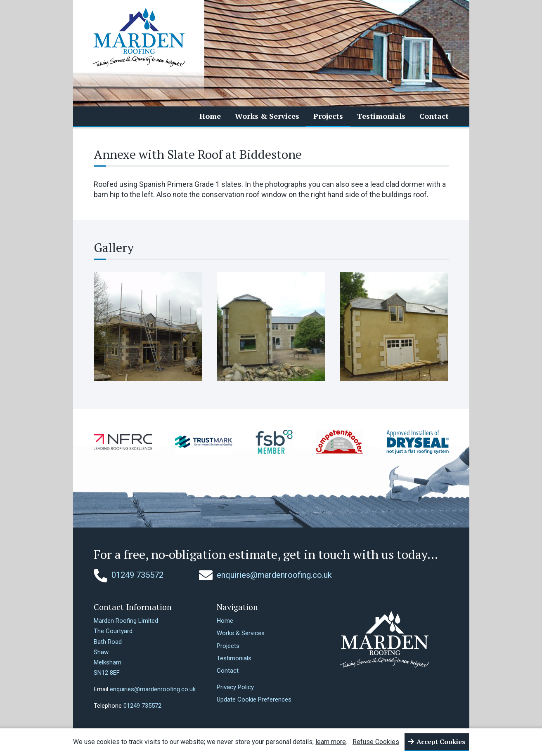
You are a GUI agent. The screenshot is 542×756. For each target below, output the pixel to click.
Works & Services (267, 116)
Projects (328, 116)
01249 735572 (129, 575)
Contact (434, 116)
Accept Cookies (441, 742)
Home (210, 116)
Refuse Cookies (376, 742)
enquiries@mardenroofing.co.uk (265, 575)
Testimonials (381, 116)
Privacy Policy (235, 687)
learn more (331, 742)
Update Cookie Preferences (254, 699)
